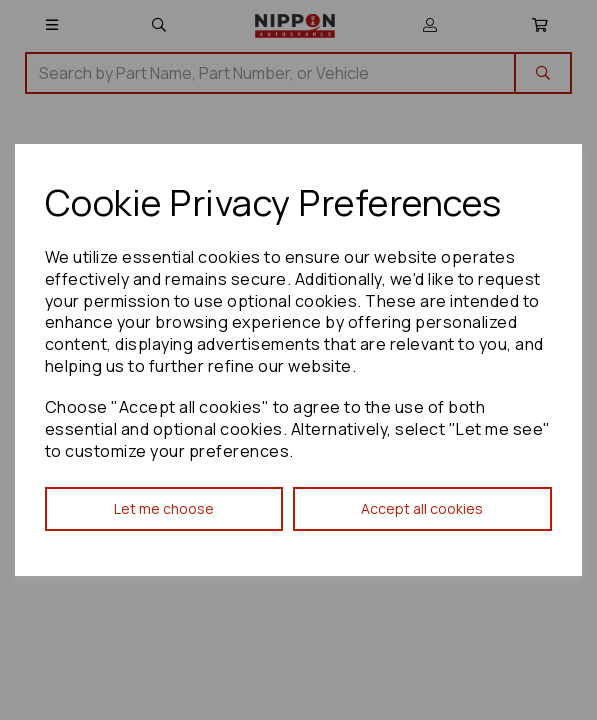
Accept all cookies (422, 508)
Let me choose (164, 508)
